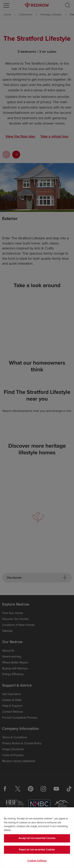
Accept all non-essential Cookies (37, 838)
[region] (37, 838)
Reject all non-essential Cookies (37, 850)
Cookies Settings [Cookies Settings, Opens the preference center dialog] (37, 861)
